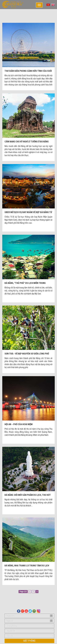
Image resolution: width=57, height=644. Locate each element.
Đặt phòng (29, 641)
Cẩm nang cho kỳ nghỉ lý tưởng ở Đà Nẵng (27, 142)
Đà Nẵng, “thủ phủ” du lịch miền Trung (25, 283)
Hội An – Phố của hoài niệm (19, 424)
